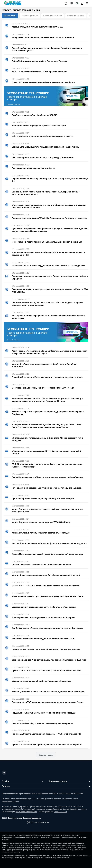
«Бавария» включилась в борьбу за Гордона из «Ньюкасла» (41, 681)
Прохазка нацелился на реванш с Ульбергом (34, 168)
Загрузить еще (46, 755)
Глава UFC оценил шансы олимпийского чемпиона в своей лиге (43, 82)
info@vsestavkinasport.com (26, 812)
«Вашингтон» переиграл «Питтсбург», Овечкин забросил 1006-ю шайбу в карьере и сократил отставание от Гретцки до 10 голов (47, 400)
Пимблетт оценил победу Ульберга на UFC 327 (35, 115)
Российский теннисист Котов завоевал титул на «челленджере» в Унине (47, 377)
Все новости (10, 16)
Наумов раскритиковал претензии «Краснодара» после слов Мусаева (46, 649)
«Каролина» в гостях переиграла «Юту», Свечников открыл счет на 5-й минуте (47, 452)
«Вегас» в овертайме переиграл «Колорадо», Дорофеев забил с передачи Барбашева (48, 413)
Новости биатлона (76, 16)
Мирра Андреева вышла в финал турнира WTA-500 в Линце (41, 522)
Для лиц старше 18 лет (40, 822)
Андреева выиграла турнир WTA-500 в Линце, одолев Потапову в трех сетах (49, 218)
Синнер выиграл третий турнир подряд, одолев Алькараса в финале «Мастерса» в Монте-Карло (46, 193)
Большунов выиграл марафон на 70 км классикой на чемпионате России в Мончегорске (49, 317)
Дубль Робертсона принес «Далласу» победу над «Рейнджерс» (43, 499)
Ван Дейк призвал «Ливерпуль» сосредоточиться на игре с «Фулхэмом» (47, 628)
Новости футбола (30, 16)
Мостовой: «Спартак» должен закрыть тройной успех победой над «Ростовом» (44, 365)
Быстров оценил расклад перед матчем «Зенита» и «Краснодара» (44, 607)
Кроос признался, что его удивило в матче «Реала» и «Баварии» (43, 618)
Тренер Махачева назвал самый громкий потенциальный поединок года (47, 554)
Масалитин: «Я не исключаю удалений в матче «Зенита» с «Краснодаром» (48, 266)
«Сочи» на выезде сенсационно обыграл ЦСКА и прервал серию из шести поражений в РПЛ (48, 254)
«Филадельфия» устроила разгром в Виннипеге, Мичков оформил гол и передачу (47, 439)
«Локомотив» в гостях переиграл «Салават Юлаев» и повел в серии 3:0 (47, 242)
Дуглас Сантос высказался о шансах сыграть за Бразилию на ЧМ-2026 (46, 671)
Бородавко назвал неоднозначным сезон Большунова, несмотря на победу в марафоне (50, 277)
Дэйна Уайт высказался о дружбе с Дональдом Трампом (39, 61)
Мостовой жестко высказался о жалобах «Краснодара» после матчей (46, 575)
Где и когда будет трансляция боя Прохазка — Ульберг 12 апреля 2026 (46, 734)
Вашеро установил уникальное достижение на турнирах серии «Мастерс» (48, 692)
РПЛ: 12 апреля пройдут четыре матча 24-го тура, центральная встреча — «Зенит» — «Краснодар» (48, 466)
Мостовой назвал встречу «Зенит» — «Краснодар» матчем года (43, 388)
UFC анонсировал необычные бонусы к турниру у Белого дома (43, 157)
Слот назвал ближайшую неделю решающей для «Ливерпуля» (42, 723)
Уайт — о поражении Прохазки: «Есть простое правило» (39, 72)
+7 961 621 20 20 (60, 812)
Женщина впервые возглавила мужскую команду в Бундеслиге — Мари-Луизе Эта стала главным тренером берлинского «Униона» (47, 426)
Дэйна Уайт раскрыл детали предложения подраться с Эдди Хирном (46, 147)
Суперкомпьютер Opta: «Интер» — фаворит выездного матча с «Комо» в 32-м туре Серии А (50, 291)
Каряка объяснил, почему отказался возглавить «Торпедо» (41, 533)
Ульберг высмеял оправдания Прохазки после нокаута (39, 126)
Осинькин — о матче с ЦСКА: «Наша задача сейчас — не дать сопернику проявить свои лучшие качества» (47, 304)
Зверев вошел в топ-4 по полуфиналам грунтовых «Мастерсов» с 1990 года (49, 660)
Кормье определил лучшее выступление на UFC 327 (37, 27)
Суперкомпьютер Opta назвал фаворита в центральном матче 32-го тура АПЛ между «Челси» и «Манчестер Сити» (50, 230)
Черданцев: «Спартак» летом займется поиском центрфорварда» (44, 713)
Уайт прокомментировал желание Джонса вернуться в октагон (42, 136)
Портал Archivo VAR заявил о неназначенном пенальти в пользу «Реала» (48, 702)
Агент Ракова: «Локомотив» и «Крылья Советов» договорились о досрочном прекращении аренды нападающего (50, 352)
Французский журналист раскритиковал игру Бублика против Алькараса (47, 596)
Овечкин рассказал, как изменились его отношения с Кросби (42, 565)
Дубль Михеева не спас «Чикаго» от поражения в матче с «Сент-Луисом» (47, 477)
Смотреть (72, 96)
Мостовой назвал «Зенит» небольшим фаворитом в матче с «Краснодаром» (49, 543)
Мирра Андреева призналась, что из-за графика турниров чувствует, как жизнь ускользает (47, 510)
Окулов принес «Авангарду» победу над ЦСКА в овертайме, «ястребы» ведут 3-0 (50, 180)
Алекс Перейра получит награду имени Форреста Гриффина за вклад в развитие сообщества (47, 49)
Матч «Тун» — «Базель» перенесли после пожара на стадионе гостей (46, 586)
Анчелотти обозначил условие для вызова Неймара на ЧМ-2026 (43, 639)
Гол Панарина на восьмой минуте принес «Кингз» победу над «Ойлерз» (47, 488)
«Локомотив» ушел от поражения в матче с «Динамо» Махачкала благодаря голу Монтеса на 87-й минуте (49, 206)
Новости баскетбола (52, 16)
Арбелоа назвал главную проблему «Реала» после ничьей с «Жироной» (47, 745)
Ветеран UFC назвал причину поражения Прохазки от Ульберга (43, 37)
